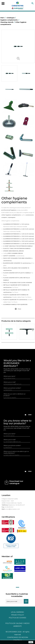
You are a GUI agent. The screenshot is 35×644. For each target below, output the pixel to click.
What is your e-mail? (10, 382)
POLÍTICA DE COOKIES (17, 618)
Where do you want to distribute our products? (15, 395)
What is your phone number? (12, 388)
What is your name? (9, 376)
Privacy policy (18, 615)
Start (3, 18)
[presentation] (18, 408)
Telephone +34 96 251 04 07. (17, 505)
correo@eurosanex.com (12, 509)
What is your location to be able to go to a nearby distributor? (16, 452)
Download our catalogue (16, 482)
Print (19, 309)
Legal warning (17, 612)
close (31, 642)
